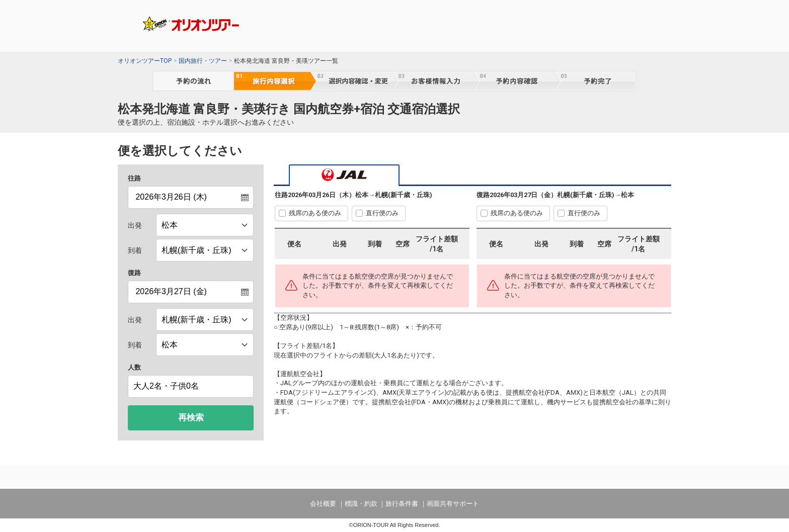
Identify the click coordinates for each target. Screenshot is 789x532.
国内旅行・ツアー (203, 61)
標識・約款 (361, 504)
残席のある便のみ (315, 213)
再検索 (191, 418)
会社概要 (323, 504)
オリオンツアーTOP (145, 61)
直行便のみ (382, 213)
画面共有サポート (453, 504)
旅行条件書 (402, 504)
